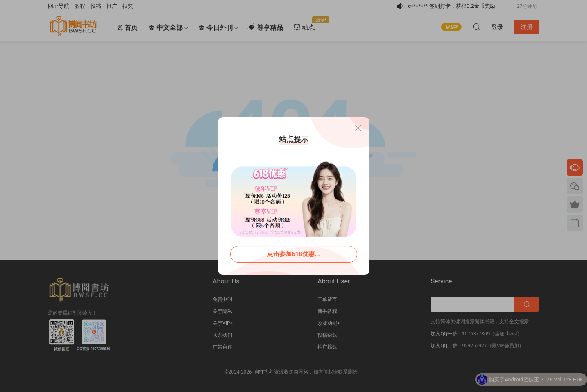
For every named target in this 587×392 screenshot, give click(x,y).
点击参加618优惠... (293, 254)
